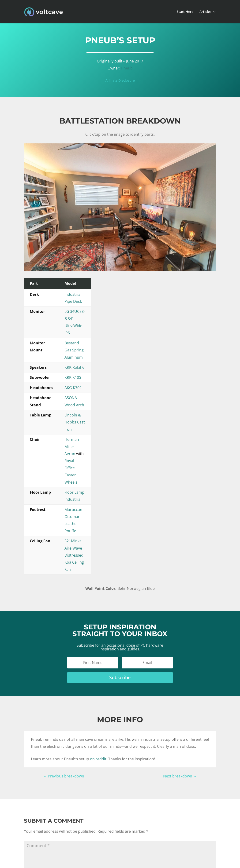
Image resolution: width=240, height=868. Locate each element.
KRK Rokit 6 (85, 325)
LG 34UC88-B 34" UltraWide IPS (103, 304)
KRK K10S (84, 335)
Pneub (127, 68)
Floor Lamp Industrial (94, 386)
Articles (205, 12)
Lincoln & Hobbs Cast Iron (98, 365)
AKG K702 (84, 345)
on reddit (98, 596)
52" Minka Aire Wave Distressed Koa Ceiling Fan (117, 406)
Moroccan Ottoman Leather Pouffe (106, 396)
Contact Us (157, 832)
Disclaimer (121, 860)
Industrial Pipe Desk (93, 294)
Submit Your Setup (164, 819)
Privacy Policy (142, 860)
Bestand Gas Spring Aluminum (102, 314)
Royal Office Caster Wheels (145, 376)
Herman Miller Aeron (94, 376)
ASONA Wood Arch (92, 355)
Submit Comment (49, 764)
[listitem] (173, 244)
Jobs (152, 826)
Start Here (185, 12)
